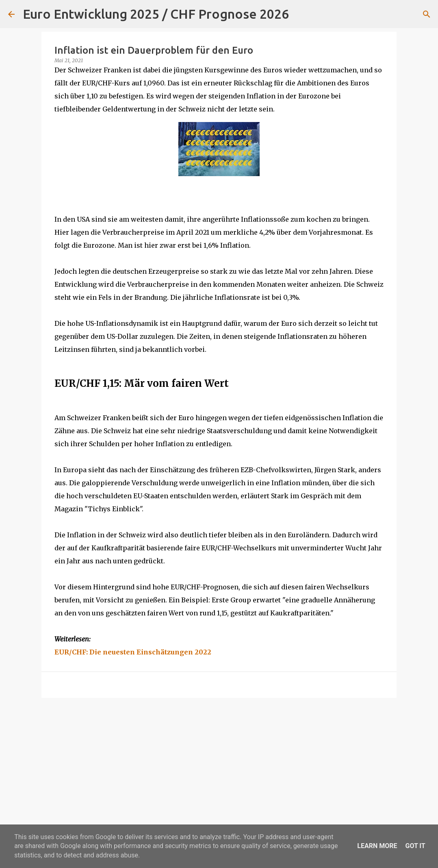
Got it (415, 846)
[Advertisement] (219, 767)
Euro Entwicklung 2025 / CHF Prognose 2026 (156, 14)
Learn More (377, 846)
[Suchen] (300, 14)
